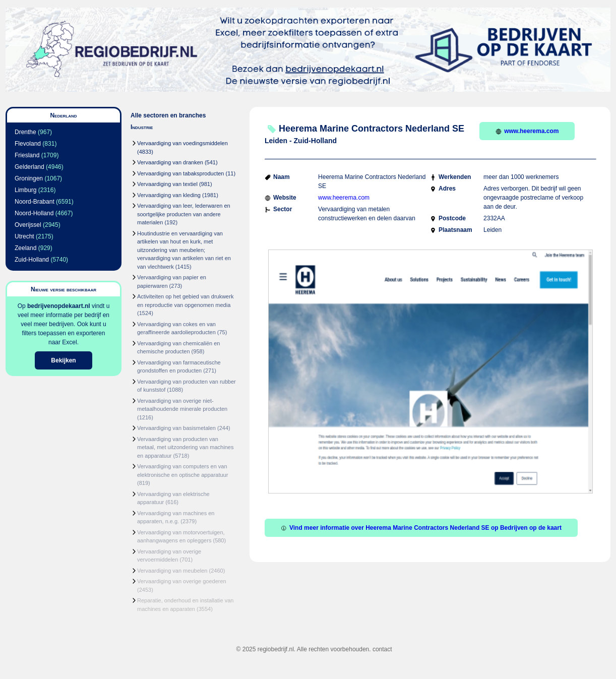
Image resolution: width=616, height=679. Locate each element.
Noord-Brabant (35, 202)
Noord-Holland (34, 213)
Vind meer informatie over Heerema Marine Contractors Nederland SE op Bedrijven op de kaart (421, 528)
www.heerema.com (527, 131)
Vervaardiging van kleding (169, 195)
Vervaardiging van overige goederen (182, 581)
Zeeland (25, 248)
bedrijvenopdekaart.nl (59, 306)
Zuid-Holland (32, 260)
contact (382, 649)
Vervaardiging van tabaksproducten (180, 173)
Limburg (25, 190)
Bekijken (63, 360)
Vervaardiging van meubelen (172, 571)
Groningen (29, 178)
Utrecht (24, 236)
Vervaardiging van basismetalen (176, 428)
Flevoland (28, 144)
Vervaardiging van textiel (167, 184)
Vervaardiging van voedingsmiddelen (182, 143)
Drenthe (25, 132)
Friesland (27, 155)
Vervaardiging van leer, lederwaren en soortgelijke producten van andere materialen (184, 214)
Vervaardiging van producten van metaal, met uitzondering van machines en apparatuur (185, 447)
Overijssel (28, 225)
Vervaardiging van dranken (170, 162)
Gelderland (29, 167)
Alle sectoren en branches (168, 115)
